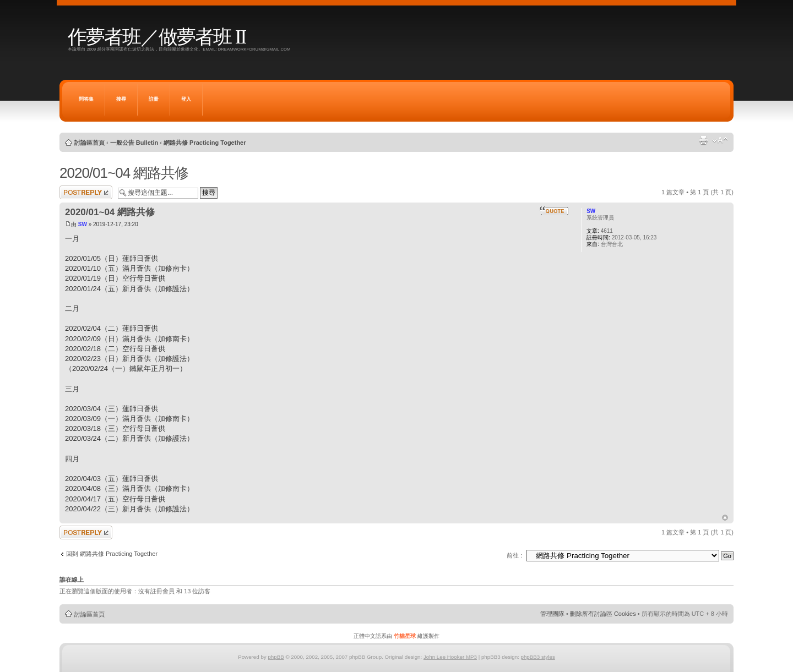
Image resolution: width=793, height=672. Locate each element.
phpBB (276, 657)
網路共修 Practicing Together (205, 143)
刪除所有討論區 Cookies (603, 614)
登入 (186, 99)
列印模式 (703, 140)
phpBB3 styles (537, 657)
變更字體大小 (720, 140)
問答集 (86, 99)
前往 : (514, 555)
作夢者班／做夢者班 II (157, 37)
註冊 (154, 99)
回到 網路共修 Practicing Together (112, 554)
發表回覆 (86, 192)
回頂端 (725, 518)
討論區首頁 (89, 143)
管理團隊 (552, 614)
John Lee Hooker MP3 (450, 657)
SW (83, 224)
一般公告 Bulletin (134, 143)
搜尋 (121, 99)
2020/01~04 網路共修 (124, 173)
